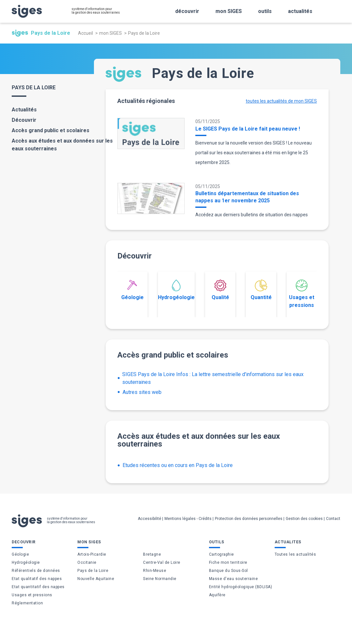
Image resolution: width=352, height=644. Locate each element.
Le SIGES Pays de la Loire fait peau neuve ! (248, 129)
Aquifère (217, 595)
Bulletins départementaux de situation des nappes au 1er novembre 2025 (247, 197)
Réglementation (27, 603)
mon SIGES (111, 33)
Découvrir (24, 120)
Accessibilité (150, 519)
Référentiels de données (36, 571)
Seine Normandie (160, 579)
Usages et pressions (302, 294)
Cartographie (222, 554)
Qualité (220, 290)
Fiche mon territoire (228, 562)
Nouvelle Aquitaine (96, 579)
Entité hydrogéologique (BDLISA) (241, 587)
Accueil (85, 33)
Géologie (132, 290)
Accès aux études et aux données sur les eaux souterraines (62, 145)
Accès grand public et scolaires (51, 130)
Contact (333, 519)
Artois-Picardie (92, 554)
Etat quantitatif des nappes (38, 587)
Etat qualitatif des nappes (37, 579)
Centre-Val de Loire (162, 562)
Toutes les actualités (295, 554)
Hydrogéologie (176, 290)
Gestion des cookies (304, 519)
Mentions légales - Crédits (188, 519)
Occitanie (87, 562)
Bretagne (152, 554)
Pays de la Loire (93, 571)
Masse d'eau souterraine (234, 579)
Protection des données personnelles (249, 519)
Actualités (24, 110)
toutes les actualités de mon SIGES (281, 101)
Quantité (261, 290)
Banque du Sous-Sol (228, 571)
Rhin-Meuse (155, 571)
